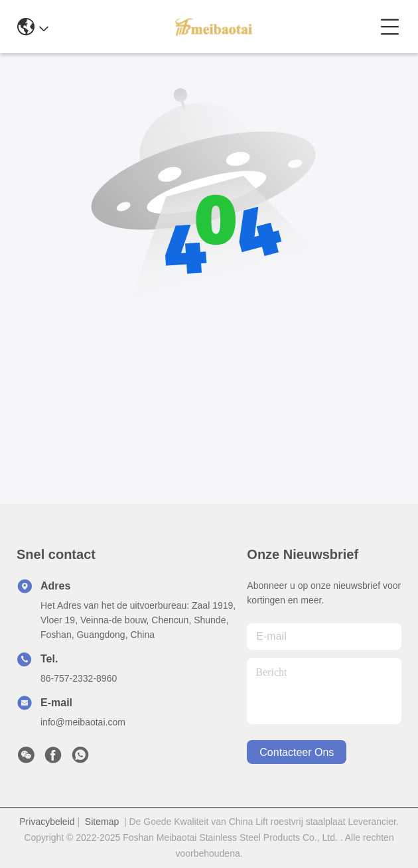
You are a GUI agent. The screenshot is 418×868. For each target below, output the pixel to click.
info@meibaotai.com (83, 722)
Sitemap (102, 822)
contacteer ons (297, 752)
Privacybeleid (47, 822)
